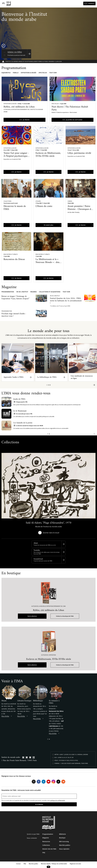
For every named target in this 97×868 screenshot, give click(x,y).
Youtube (37, 550)
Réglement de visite (75, 864)
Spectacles (43, 73)
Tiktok (58, 782)
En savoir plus (49, 225)
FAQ (44, 853)
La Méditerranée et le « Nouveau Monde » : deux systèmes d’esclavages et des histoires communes (48, 264)
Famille (16, 73)
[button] (47, 385)
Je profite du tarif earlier (74, 120)
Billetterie (91, 3)
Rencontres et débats (11, 254)
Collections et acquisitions (50, 292)
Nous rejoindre (64, 849)
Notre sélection (32, 616)
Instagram (53, 782)
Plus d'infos (5, 716)
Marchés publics (65, 845)
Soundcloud (38, 559)
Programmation (8, 292)
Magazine (46, 838)
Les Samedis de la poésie (23, 423)
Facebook (39, 782)
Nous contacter (32, 838)
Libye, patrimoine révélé (79, 153)
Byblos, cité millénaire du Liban (19, 107)
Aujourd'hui (6, 73)
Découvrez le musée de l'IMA (15, 208)
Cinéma (70, 201)
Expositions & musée (29, 73)
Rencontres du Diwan (14, 259)
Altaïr (36, 543)
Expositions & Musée (10, 104)
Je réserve (26, 120)
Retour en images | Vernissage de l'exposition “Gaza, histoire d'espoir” (15, 298)
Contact (18, 864)
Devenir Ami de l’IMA (49, 849)
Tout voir (53, 73)
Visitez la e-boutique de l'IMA (65, 616)
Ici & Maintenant (20, 411)
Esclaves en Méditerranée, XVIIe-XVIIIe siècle (48, 155)
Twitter (34, 782)
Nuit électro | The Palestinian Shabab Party (70, 108)
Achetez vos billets (15, 52)
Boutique (62, 838)
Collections (7, 201)
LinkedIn (44, 782)
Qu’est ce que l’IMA (33, 834)
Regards (34, 292)
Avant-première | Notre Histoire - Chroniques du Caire (80, 209)
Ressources (46, 841)
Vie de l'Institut (22, 292)
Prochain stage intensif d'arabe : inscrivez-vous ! (14, 315)
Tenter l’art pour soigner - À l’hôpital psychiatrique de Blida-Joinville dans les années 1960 (16, 158)
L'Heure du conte (44, 206)
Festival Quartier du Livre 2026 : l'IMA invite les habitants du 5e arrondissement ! (66, 301)
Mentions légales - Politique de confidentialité (54, 864)
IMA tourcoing (64, 841)
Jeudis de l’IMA (19, 399)
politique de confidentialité (58, 800)
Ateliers (38, 201)
